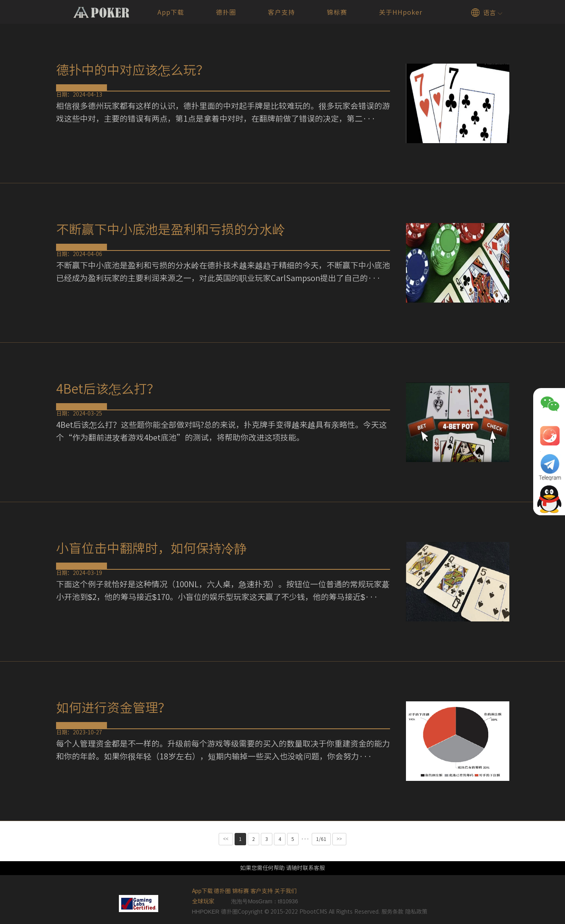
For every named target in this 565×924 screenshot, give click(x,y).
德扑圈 (226, 12)
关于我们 (285, 891)
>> (340, 839)
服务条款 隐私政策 (404, 912)
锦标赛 (337, 12)
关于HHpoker (401, 12)
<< (226, 839)
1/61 (321, 839)
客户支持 (282, 12)
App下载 (171, 12)
